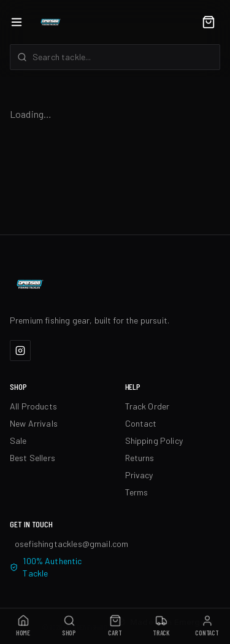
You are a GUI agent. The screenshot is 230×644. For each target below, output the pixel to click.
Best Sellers (33, 458)
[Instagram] (20, 351)
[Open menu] (17, 22)
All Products (33, 406)
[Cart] (209, 22)
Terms (137, 492)
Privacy (139, 475)
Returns (140, 458)
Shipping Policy (154, 440)
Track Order (148, 406)
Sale (18, 440)
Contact (141, 423)
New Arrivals (34, 423)
